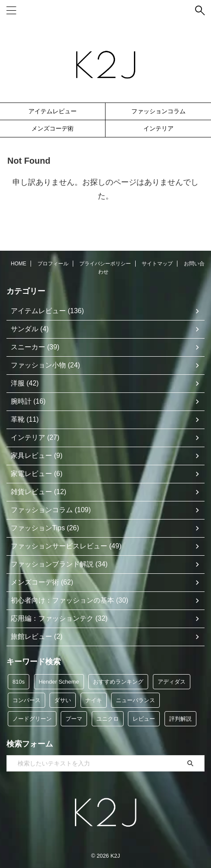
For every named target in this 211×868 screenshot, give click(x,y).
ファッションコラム (158, 111)
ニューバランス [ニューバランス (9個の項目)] (135, 700)
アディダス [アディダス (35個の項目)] (172, 682)
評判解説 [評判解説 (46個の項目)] (180, 719)
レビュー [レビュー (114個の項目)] (144, 719)
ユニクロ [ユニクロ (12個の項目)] (108, 719)
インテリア (158, 128)
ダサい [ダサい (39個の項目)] (63, 700)
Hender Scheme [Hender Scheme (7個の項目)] (59, 682)
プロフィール (53, 264)
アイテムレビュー (53, 111)
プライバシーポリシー (105, 264)
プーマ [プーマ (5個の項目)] (74, 719)
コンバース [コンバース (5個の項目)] (26, 700)
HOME (19, 264)
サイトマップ (157, 264)
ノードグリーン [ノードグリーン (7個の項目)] (32, 719)
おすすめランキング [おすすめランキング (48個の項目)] (118, 682)
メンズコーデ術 (53, 128)
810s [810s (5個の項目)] (19, 682)
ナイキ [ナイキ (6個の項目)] (94, 700)
